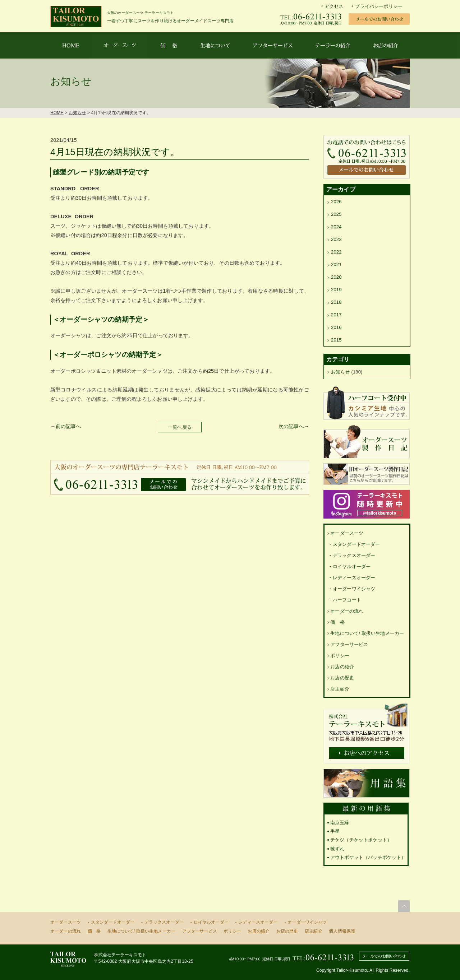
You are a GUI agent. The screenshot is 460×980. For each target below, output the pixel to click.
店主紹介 (340, 689)
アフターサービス (349, 644)
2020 (336, 277)
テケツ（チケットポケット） (361, 840)
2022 (336, 252)
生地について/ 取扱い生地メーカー (367, 633)
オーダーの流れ (347, 611)
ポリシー (340, 656)
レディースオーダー (354, 578)
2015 (336, 340)
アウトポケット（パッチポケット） (368, 857)
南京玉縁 (340, 823)
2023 (336, 239)
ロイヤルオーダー (352, 566)
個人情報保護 (342, 931)
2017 (336, 315)
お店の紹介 (342, 667)
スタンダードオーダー (356, 544)
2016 (336, 327)
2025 (336, 214)
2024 (336, 227)
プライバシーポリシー (379, 6)
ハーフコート (347, 600)
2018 (336, 302)
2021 (336, 264)
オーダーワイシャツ (354, 589)
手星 (335, 831)
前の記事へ (68, 426)
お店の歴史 (342, 678)
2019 (336, 290)
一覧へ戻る (180, 427)
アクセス (334, 6)
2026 (336, 202)
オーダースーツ (347, 533)
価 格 (337, 622)
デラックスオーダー (354, 555)
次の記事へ (291, 426)
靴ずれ (337, 849)
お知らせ (77, 113)
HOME (57, 113)
